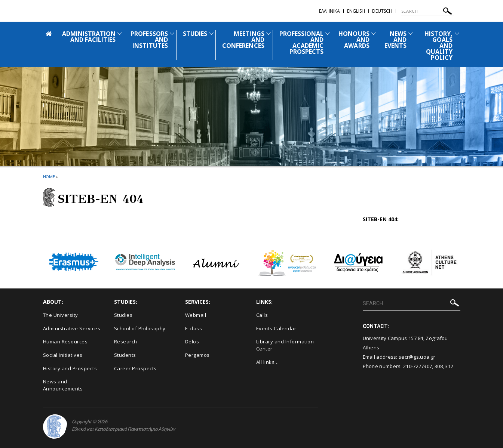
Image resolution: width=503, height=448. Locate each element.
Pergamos (197, 355)
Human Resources (65, 342)
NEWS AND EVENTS (395, 40)
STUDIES (195, 34)
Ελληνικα (329, 11)
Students (125, 355)
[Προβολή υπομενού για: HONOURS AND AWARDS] (374, 33)
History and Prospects (70, 368)
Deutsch (382, 11)
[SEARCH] (428, 11)
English (356, 11)
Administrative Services (72, 328)
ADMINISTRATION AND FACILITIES (89, 37)
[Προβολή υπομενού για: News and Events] (411, 33)
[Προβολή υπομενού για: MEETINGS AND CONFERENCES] (269, 33)
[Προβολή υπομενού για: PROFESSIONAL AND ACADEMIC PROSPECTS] (328, 33)
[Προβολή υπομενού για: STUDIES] (211, 33)
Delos (192, 342)
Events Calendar (276, 328)
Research (126, 342)
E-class (194, 328)
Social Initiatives (63, 355)
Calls (262, 315)
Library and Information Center (285, 345)
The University (61, 315)
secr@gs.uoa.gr (417, 357)
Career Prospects (135, 368)
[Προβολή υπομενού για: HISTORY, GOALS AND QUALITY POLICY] (457, 33)
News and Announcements (63, 385)
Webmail (196, 315)
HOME (49, 177)
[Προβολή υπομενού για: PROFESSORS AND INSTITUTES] (172, 33)
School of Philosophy (140, 328)
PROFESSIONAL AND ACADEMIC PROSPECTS (302, 43)
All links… (268, 362)
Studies (123, 315)
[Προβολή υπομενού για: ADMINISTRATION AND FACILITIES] (120, 33)
